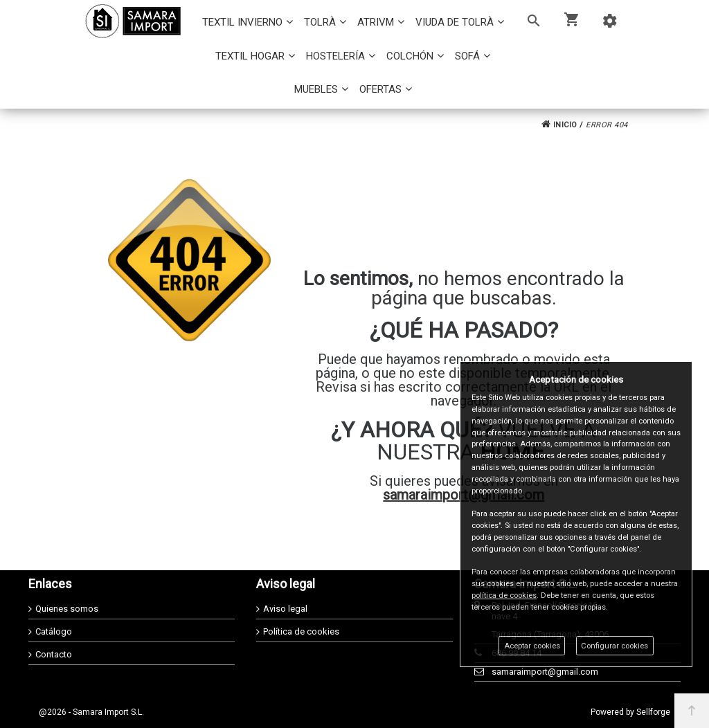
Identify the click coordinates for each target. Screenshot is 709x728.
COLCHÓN (410, 56)
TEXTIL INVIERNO (242, 22)
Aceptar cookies (532, 646)
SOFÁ (467, 56)
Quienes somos (67, 609)
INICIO (559, 125)
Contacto (54, 654)
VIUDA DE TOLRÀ (455, 22)
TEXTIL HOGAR (250, 56)
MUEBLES (316, 89)
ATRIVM (376, 22)
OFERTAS (380, 89)
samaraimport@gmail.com (545, 672)
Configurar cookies (614, 646)
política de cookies (504, 595)
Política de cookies (301, 631)
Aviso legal (285, 609)
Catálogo (54, 631)
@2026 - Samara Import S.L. (91, 712)
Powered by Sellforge (630, 712)
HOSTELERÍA (335, 56)
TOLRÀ (320, 22)
